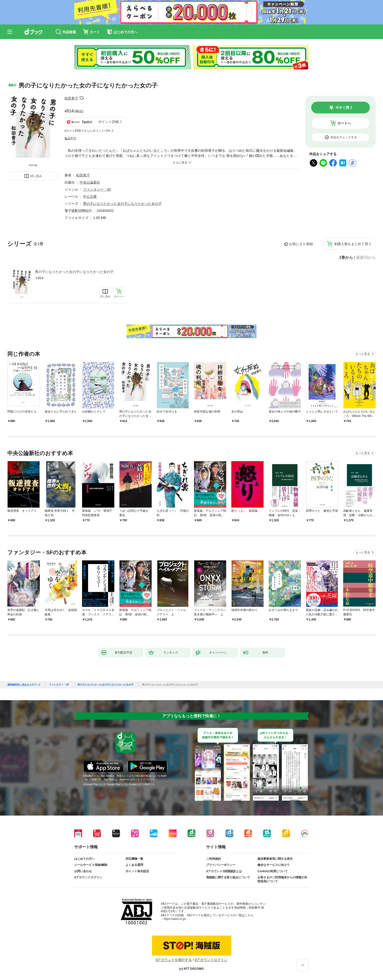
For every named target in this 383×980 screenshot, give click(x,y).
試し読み (36, 176)
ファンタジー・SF (97, 189)
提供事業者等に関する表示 (275, 859)
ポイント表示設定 (137, 871)
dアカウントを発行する (174, 960)
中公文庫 (90, 196)
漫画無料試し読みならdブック (24, 685)
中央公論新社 (90, 182)
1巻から (346, 258)
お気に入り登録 (301, 244)
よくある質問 (134, 865)
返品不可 (70, 138)
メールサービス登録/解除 (91, 865)
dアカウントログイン (88, 877)
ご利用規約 (213, 859)
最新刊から (366, 258)
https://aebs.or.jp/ (175, 919)
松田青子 (71, 98)
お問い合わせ (83, 871)
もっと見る (363, 354)
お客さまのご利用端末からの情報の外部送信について (282, 879)
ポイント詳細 (108, 122)
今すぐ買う (344, 108)
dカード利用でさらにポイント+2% (87, 131)
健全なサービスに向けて (274, 865)
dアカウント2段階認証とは (224, 871)
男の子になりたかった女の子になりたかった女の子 (74, 272)
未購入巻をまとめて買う (353, 244)
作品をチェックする (344, 137)
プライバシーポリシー (221, 865)
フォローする (82, 98)
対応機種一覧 (134, 859)
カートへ (344, 123)
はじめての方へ (85, 859)
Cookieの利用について (273, 871)
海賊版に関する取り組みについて (228, 877)
